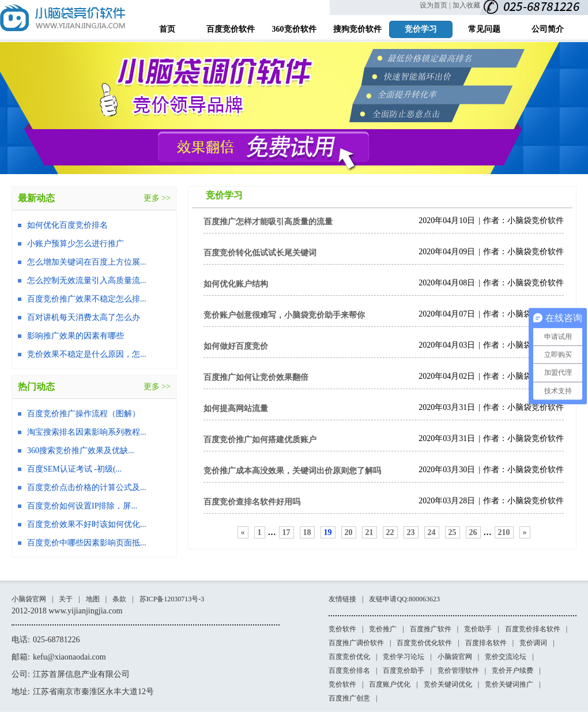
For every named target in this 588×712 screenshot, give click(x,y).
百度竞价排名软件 (533, 629)
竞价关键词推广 (509, 684)
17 (287, 532)
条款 (119, 599)
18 (307, 532)
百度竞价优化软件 (424, 643)
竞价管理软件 (458, 670)
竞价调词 (533, 643)
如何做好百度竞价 (236, 346)
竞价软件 (342, 629)
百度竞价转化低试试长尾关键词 (260, 253)
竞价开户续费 (512, 670)
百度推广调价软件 (356, 643)
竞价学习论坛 (404, 657)
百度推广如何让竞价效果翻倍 (256, 377)
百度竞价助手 (404, 670)
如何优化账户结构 (236, 284)
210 (504, 532)
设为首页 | (435, 5)
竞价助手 (478, 629)
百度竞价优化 (349, 657)
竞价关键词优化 (448, 684)
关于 (66, 599)
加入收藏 (466, 5)
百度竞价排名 (349, 670)
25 (453, 532)
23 (411, 532)
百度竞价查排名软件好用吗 (252, 502)
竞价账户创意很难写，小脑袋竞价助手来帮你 (284, 315)
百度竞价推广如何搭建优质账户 (260, 440)
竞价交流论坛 (506, 657)
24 (432, 532)
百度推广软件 (431, 629)
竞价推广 (383, 629)
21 (370, 532)
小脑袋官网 (29, 599)
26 (473, 532)
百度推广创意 (349, 698)
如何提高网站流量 (236, 408)
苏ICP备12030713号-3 (172, 599)
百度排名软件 (486, 643)
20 (349, 532)
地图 (93, 599)
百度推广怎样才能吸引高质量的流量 (268, 222)
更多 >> (157, 198)
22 (390, 532)
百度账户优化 (390, 684)
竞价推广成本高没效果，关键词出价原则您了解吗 (292, 471)
